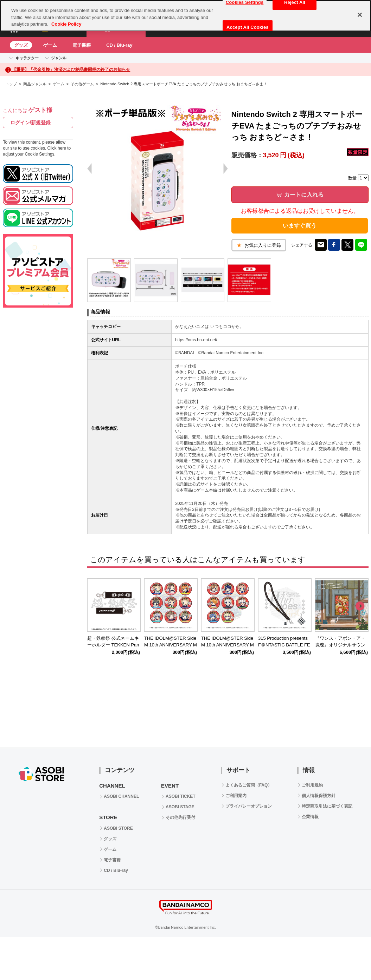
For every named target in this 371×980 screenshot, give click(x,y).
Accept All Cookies (248, 27)
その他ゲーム (82, 84)
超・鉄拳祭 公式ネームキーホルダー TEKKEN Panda (113, 645)
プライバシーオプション (249, 806)
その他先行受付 (180, 817)
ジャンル (59, 58)
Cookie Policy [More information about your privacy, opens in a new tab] (66, 24)
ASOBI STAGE (180, 807)
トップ (11, 84)
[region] (185, 16)
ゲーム (50, 45)
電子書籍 (82, 45)
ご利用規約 (312, 785)
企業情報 (310, 817)
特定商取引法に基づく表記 (327, 806)
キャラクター (27, 58)
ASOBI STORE (118, 828)
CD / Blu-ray (119, 45)
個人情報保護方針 (319, 796)
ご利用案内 (236, 796)
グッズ (21, 45)
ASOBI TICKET (181, 796)
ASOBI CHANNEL (121, 796)
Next (360, 606)
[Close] (360, 15)
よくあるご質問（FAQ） (249, 785)
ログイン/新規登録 (31, 123)
